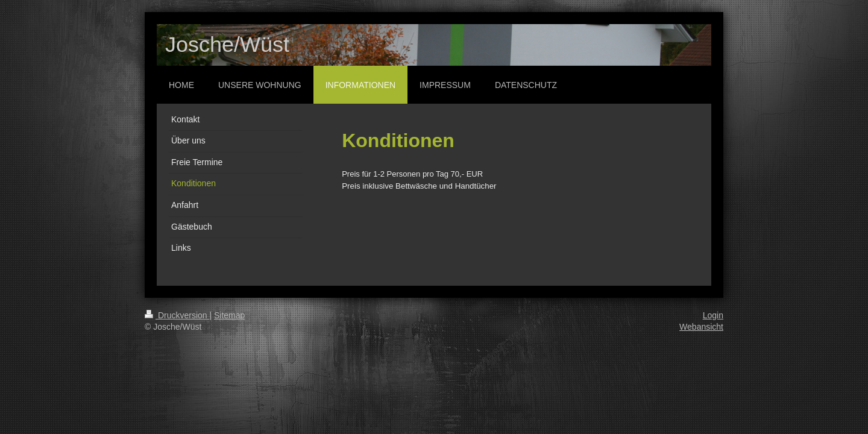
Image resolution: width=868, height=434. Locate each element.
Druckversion (177, 315)
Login (713, 315)
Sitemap (229, 315)
